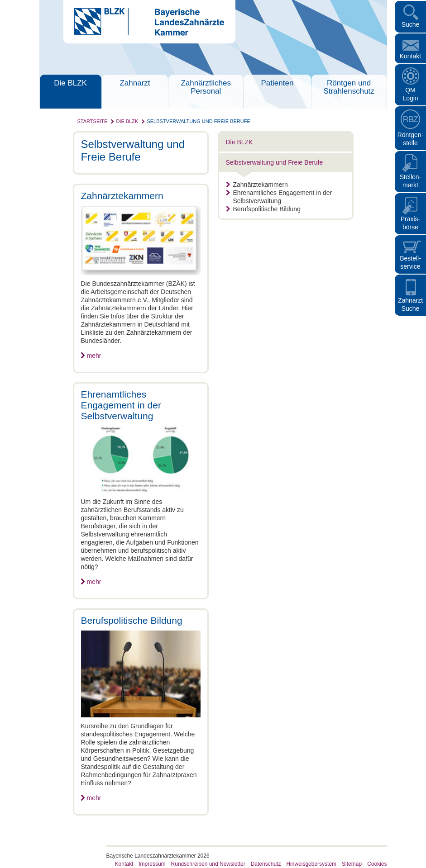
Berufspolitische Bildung (263, 209)
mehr (94, 356)
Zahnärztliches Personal (206, 87)
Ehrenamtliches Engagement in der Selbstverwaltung (279, 197)
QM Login (410, 94)
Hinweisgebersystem (311, 864)
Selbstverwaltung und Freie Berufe (198, 121)
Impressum (152, 864)
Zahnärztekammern (257, 185)
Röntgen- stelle (411, 139)
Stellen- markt (410, 181)
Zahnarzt (135, 83)
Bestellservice (410, 262)
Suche (411, 24)
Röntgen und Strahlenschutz (349, 87)
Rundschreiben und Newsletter (208, 864)
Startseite (93, 121)
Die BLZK (70, 83)
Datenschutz (266, 864)
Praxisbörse (411, 223)
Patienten (278, 83)
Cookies (377, 864)
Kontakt (410, 56)
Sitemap (352, 864)
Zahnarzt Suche (410, 304)
